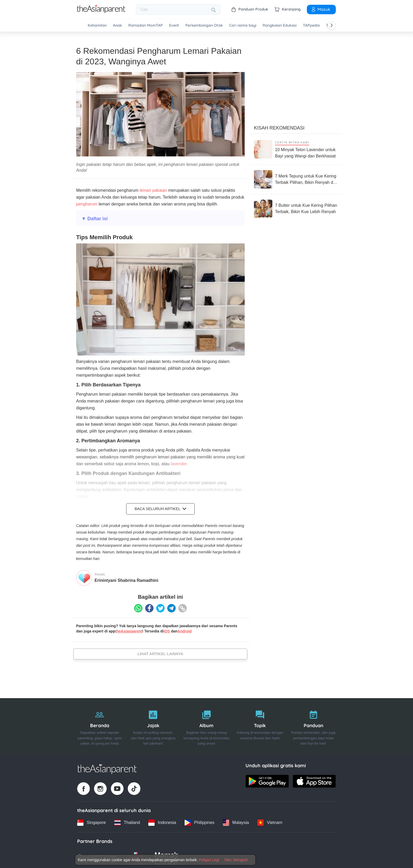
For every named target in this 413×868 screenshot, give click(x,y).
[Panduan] (313, 725)
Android (185, 630)
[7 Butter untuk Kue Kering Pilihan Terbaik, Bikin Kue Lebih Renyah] (296, 207)
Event (174, 25)
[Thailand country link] (127, 821)
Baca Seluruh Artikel (160, 507)
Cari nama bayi (243, 25)
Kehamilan (97, 25)
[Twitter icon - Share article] (160, 607)
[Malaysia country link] (236, 821)
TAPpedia (311, 25)
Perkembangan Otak (204, 25)
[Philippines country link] (200, 821)
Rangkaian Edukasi (280, 25)
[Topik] (260, 725)
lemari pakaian (153, 189)
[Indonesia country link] (162, 821)
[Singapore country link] (92, 821)
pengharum (87, 202)
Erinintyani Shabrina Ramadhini (126, 579)
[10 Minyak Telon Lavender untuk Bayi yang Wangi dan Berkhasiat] (296, 148)
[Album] (207, 725)
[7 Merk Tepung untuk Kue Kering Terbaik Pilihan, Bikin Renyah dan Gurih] (296, 178)
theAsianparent (129, 630)
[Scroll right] (332, 25)
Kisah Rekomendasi (279, 126)
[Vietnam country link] (270, 821)
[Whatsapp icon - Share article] (138, 607)
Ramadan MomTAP (146, 25)
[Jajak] (153, 725)
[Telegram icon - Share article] (171, 607)
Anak (117, 25)
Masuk (321, 9)
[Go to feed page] (101, 12)
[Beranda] (100, 725)
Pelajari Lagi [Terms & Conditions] (209, 860)
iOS (167, 630)
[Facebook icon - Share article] (149, 607)
